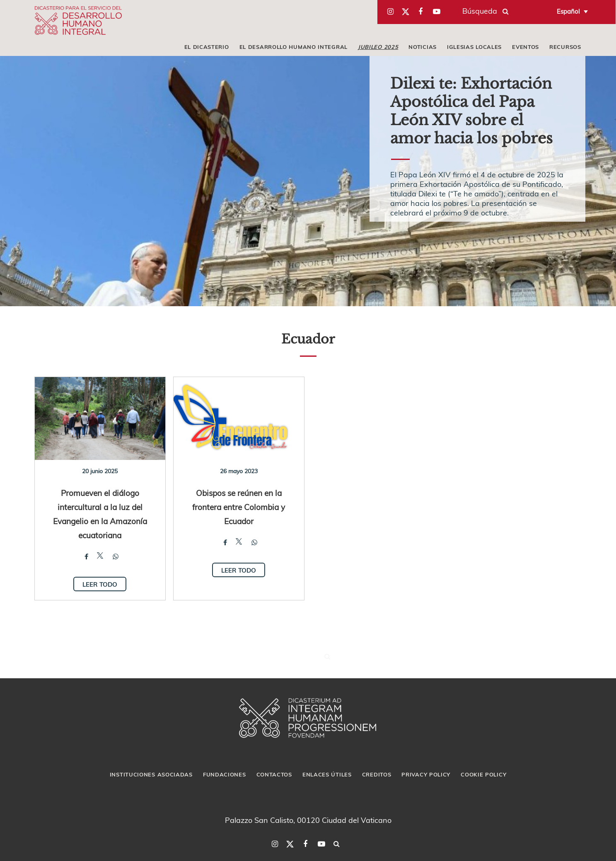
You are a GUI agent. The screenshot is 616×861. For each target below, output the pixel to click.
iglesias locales (474, 47)
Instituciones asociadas (151, 774)
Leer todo (100, 584)
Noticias (423, 47)
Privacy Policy (426, 774)
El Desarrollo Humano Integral (294, 47)
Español (568, 11)
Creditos (377, 774)
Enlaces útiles (327, 774)
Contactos (274, 774)
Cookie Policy (483, 774)
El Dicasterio (207, 47)
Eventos (525, 47)
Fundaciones (225, 774)
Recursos (565, 47)
